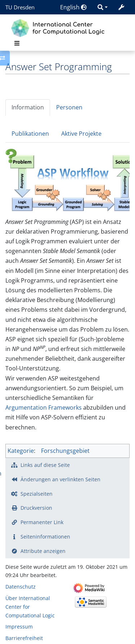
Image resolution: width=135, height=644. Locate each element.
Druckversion (36, 508)
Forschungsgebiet (65, 451)
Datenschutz (21, 587)
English (73, 7)
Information (28, 107)
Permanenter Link (42, 522)
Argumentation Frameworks (44, 407)
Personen (69, 107)
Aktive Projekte (81, 134)
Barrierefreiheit (24, 638)
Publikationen (30, 134)
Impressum (19, 627)
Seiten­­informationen (45, 537)
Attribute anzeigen (43, 551)
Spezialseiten (37, 494)
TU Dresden (20, 7)
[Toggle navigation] (17, 43)
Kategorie (21, 451)
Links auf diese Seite (45, 465)
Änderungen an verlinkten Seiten (60, 479)
